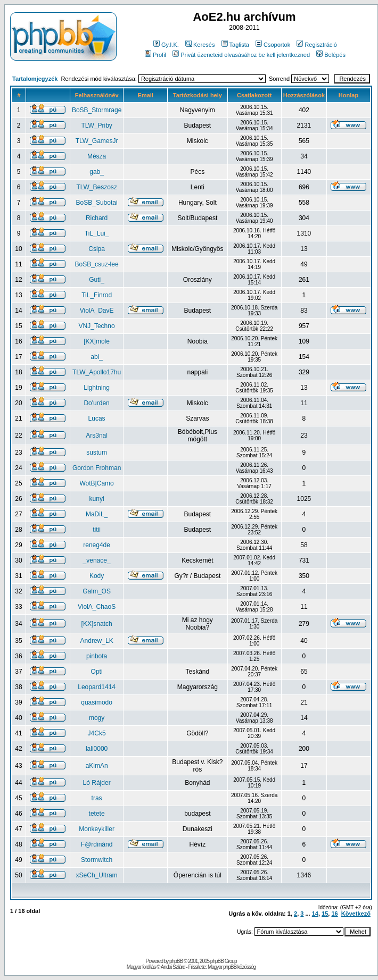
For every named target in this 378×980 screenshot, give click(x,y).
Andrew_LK (97, 641)
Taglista (235, 45)
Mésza (97, 156)
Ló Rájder (97, 783)
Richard (97, 218)
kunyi (97, 499)
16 (334, 914)
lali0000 (97, 749)
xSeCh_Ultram (97, 875)
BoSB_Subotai (97, 203)
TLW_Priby (96, 125)
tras (97, 798)
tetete (97, 814)
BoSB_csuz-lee (97, 264)
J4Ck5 (97, 733)
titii (97, 530)
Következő (356, 914)
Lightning (97, 388)
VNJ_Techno (97, 326)
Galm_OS (97, 591)
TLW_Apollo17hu (97, 372)
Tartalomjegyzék (35, 79)
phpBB (176, 961)
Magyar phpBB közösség (232, 967)
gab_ (97, 172)
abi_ (97, 357)
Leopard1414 (97, 687)
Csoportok (273, 45)
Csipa (97, 249)
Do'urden (96, 403)
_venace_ (97, 560)
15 (325, 914)
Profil (155, 55)
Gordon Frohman (97, 468)
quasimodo (97, 702)
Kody (97, 576)
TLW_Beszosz (96, 187)
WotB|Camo (96, 483)
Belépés (331, 55)
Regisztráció (317, 45)
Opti (97, 672)
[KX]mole (97, 341)
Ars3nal (97, 435)
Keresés (200, 45)
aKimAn (97, 766)
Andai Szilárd (173, 967)
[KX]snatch (97, 624)
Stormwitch (97, 860)
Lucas (97, 418)
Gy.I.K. (166, 45)
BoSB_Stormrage (97, 110)
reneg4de (97, 545)
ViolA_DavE (97, 311)
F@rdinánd (97, 844)
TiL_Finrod (97, 295)
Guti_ (97, 280)
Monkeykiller (97, 829)
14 (315, 914)
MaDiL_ (97, 514)
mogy (97, 718)
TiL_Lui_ (97, 233)
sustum (97, 453)
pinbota (97, 656)
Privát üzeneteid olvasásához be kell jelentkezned (241, 55)
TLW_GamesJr (97, 141)
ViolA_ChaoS (97, 607)
